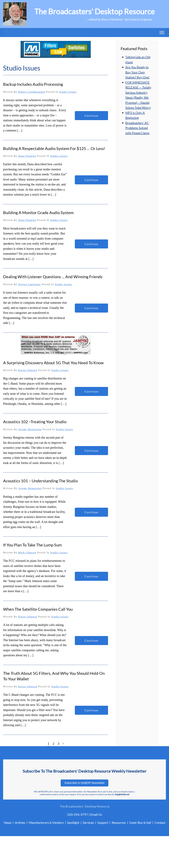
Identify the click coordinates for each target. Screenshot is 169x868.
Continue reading (91, 117)
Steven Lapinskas (29, 284)
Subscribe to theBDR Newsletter (84, 783)
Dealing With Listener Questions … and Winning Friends (53, 277)
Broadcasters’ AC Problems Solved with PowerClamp (137, 128)
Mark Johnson (27, 553)
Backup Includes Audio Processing (33, 84)
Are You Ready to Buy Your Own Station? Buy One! (138, 72)
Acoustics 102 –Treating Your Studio (35, 422)
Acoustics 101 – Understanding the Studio (40, 481)
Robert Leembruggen (32, 92)
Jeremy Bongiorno (30, 429)
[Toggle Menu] (162, 32)
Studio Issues (68, 92)
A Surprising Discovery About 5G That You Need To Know (53, 363)
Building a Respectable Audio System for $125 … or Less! (54, 148)
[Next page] (63, 744)
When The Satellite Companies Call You (38, 609)
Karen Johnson (28, 370)
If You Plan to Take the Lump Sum (32, 545)
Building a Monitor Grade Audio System (38, 213)
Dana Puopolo (27, 156)
